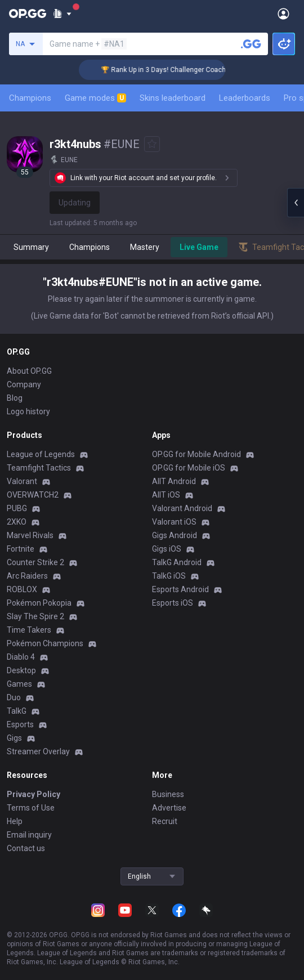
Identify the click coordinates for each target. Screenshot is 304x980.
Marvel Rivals (30, 535)
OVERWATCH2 (33, 495)
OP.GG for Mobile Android (196, 454)
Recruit (165, 821)
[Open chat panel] (296, 203)
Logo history (28, 411)
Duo (14, 697)
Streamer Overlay (38, 751)
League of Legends (41, 454)
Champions (30, 98)
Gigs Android (175, 535)
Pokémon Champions (45, 643)
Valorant (22, 481)
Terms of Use (31, 808)
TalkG (17, 711)
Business (168, 794)
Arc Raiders (27, 576)
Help (15, 821)
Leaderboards (245, 98)
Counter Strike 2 (35, 562)
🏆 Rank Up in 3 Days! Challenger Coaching (174, 70)
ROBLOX (22, 589)
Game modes (95, 98)
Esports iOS (173, 603)
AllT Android (174, 481)
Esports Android (180, 589)
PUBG (17, 508)
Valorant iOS (174, 522)
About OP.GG (29, 371)
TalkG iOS (169, 576)
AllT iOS (166, 495)
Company (24, 384)
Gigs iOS (167, 549)
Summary (31, 247)
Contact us (26, 848)
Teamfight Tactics (39, 468)
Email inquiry (29, 835)
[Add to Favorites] (152, 144)
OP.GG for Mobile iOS (189, 468)
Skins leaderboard (173, 98)
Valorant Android (182, 508)
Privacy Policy (33, 794)
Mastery (145, 247)
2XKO (17, 522)
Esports (20, 724)
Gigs (14, 738)
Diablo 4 (21, 657)
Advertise (169, 808)
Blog (15, 398)
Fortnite (21, 549)
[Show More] (62, 14)
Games (19, 684)
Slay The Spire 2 (35, 616)
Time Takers (29, 630)
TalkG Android (177, 562)
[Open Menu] (283, 14)
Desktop (21, 670)
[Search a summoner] (251, 44)
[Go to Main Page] (28, 14)
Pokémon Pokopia (39, 603)
